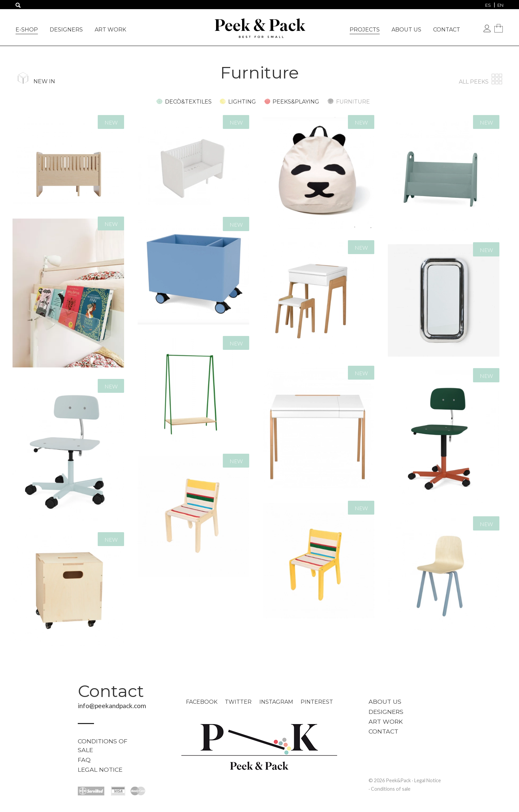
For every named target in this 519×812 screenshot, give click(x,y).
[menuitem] (488, 5)
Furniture (353, 102)
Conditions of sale (103, 746)
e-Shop (27, 30)
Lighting (242, 102)
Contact (447, 30)
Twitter (238, 702)
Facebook (202, 702)
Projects (365, 30)
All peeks (481, 82)
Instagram (276, 702)
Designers (66, 30)
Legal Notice (100, 770)
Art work (110, 30)
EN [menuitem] (500, 5)
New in (44, 81)
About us (406, 30)
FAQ (84, 760)
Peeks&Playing (296, 102)
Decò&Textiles (188, 102)
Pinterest (317, 702)
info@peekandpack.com (112, 706)
